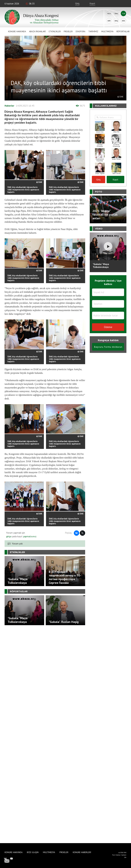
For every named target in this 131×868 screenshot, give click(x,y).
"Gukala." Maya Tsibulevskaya (101, 265)
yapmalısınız (29, 536)
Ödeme (108, 327)
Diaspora (80, 31)
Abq (116, 21)
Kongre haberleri (82, 852)
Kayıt (92, 3)
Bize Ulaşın (33, 852)
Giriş (77, 3)
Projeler (68, 31)
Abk (109, 21)
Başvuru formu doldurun (108, 347)
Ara (123, 21)
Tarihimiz (93, 31)
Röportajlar (123, 31)
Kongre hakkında (17, 31)
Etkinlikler (55, 31)
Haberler (9, 106)
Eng (116, 14)
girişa (9, 536)
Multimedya (107, 31)
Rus (109, 14)
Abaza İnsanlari (37, 31)
